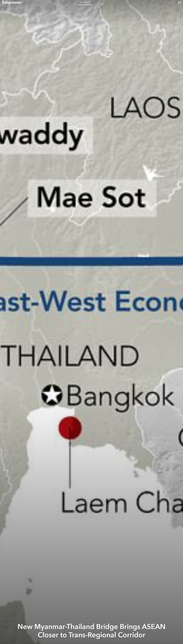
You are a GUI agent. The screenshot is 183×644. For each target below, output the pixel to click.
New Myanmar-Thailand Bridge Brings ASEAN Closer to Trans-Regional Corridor (92, 631)
